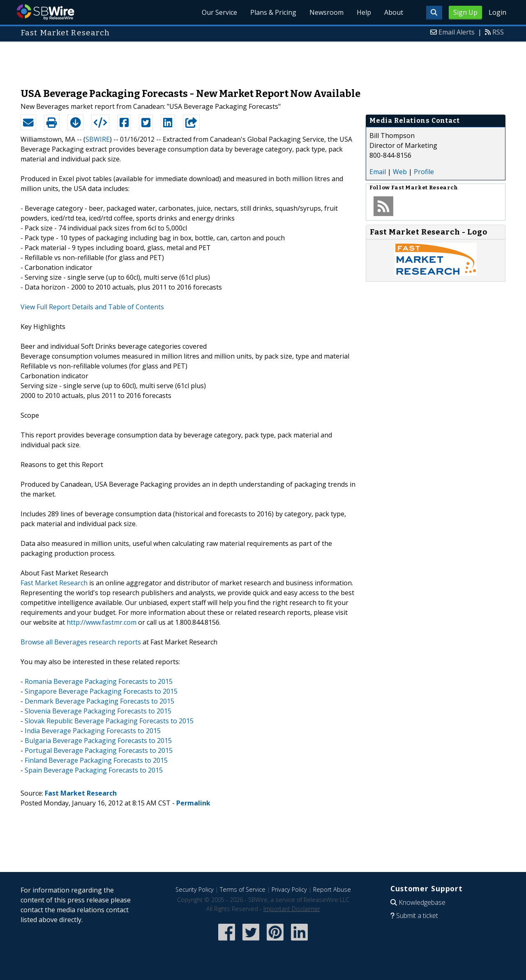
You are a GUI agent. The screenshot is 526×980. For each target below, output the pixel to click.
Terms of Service (243, 889)
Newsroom (326, 12)
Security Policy (195, 889)
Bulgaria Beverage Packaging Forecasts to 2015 (98, 741)
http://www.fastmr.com (102, 622)
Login (497, 12)
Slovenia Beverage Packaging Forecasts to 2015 (98, 711)
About (394, 12)
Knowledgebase (422, 902)
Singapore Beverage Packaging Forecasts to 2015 (101, 691)
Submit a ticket (417, 916)
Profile (424, 172)
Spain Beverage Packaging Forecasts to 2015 (94, 770)
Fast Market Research (54, 583)
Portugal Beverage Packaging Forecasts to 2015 (99, 750)
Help (364, 12)
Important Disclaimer (292, 909)
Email (378, 172)
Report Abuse (332, 889)
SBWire (45, 12)
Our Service (219, 12)
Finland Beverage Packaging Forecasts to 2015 (96, 760)
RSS (498, 32)
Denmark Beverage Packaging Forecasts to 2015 (99, 701)
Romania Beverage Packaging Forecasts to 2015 (99, 681)
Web (400, 172)
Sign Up (465, 12)
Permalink (193, 803)
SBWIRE (98, 139)
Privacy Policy (289, 889)
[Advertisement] (263, 61)
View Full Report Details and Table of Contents (92, 307)
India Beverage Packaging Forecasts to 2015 (93, 731)
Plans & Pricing (273, 12)
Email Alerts (457, 32)
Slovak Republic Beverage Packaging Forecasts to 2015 (109, 721)
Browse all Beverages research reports (81, 642)
